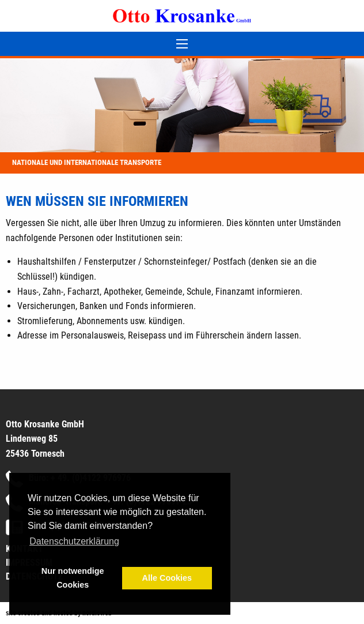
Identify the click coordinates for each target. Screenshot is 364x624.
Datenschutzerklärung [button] (74, 541)
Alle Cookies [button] (167, 578)
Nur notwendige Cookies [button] (73, 578)
